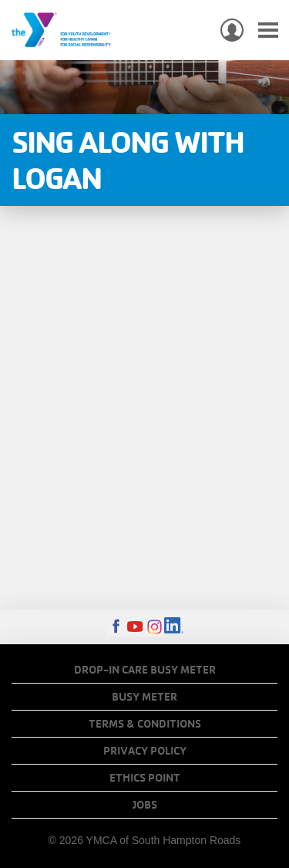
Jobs (145, 805)
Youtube (135, 627)
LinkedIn (174, 627)
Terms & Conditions (145, 724)
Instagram (155, 627)
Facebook (116, 627)
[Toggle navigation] (268, 30)
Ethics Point (145, 778)
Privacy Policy (145, 751)
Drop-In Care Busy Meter (145, 670)
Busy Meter (144, 697)
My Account (232, 30)
